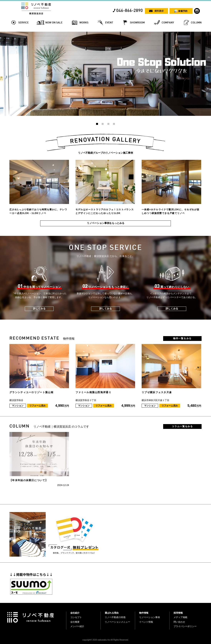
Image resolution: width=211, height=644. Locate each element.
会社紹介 (75, 613)
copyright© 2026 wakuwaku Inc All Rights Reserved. (105, 640)
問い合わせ (179, 622)
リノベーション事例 (150, 617)
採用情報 (178, 613)
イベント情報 (146, 622)
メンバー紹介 (77, 626)
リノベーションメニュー (117, 622)
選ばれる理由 (112, 613)
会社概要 (75, 622)
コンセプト (76, 617)
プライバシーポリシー (185, 626)
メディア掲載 (180, 617)
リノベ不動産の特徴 (115, 617)
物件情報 (144, 613)
